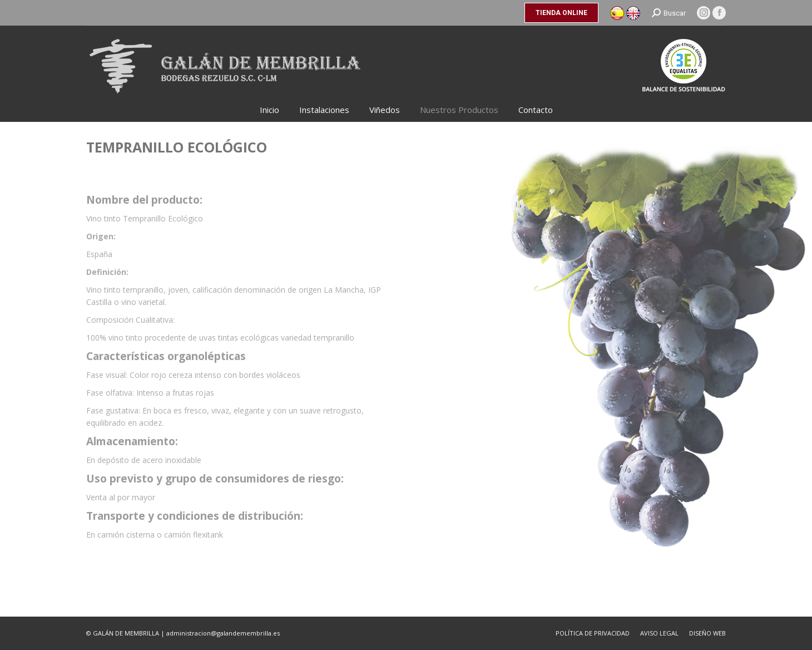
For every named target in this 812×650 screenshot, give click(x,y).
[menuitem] (269, 110)
